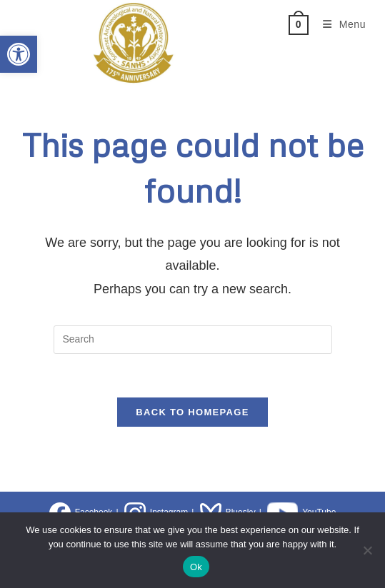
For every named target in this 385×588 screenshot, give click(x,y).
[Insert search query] (193, 340)
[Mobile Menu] (339, 24)
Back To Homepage (192, 412)
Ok (196, 567)
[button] (19, 54)
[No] (367, 550)
